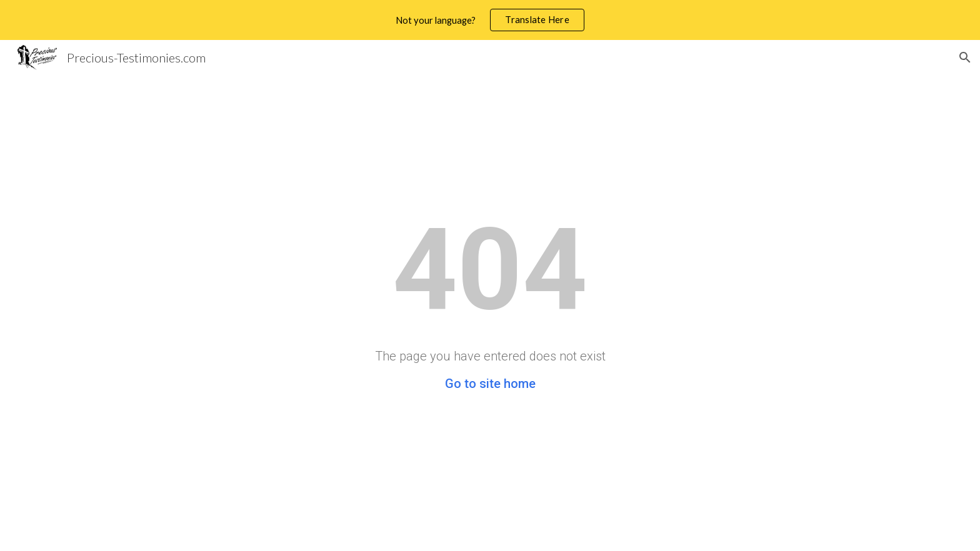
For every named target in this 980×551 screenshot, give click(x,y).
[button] (965, 57)
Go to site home (490, 384)
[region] (490, 20)
